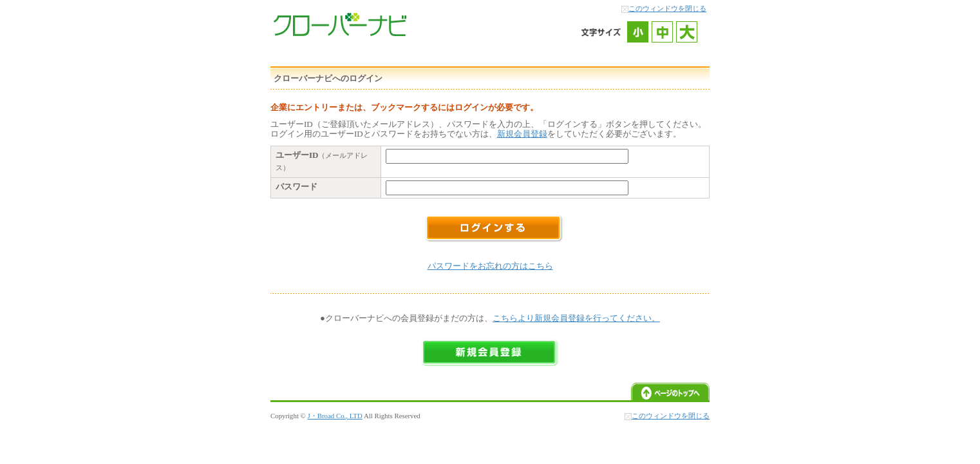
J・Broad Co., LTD (335, 416)
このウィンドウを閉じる (667, 8)
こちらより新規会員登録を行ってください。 (576, 318)
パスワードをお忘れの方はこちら (490, 266)
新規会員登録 (522, 134)
